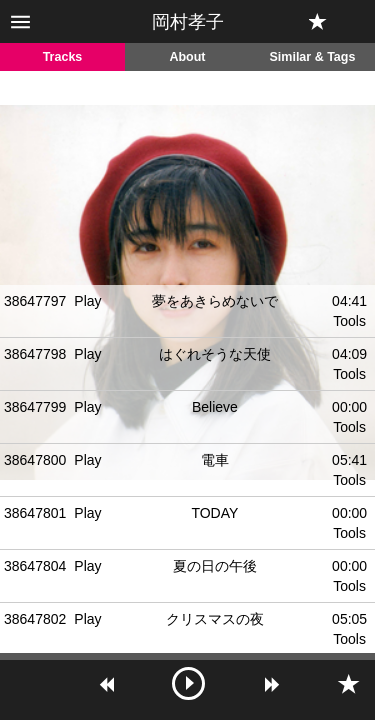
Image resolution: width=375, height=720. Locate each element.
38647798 (35, 354)
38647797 (35, 301)
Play (87, 301)
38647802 (35, 619)
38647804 (35, 566)
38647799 (35, 407)
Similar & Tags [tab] (313, 57)
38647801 (35, 513)
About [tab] (187, 57)
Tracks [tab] (63, 57)
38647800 (35, 460)
